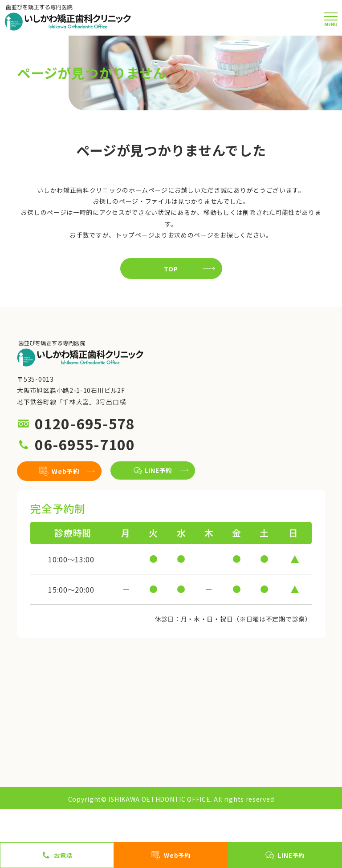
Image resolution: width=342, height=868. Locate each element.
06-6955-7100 (85, 444)
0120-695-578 (85, 424)
